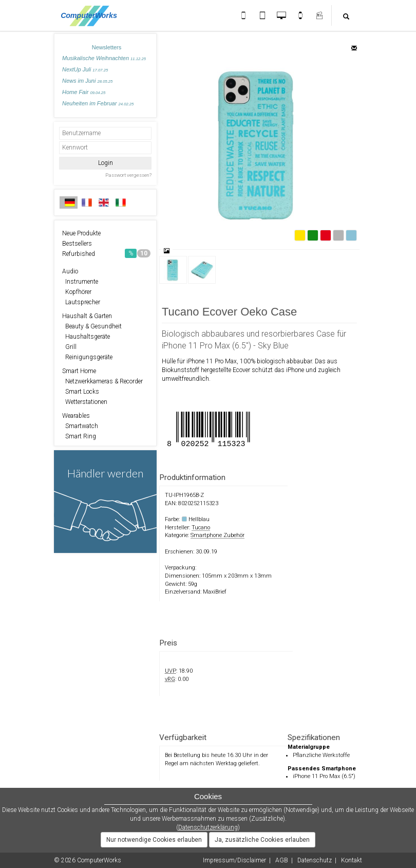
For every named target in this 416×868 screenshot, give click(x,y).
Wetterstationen (85, 402)
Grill (69, 347)
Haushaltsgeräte (86, 337)
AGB (282, 860)
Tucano (201, 528)
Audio (70, 271)
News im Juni (87, 81)
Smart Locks (81, 392)
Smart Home (79, 371)
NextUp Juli (85, 69)
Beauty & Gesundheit (92, 326)
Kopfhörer (77, 292)
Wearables (76, 416)
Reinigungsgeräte (87, 357)
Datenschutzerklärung (208, 827)
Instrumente (80, 282)
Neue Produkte (81, 233)
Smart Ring (79, 436)
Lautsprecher (81, 302)
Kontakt (352, 860)
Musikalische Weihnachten (104, 58)
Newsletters (107, 47)
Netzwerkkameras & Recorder (102, 381)
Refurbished (106, 253)
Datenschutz (315, 860)
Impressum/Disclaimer (234, 860)
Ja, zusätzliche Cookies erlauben (262, 840)
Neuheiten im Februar (98, 103)
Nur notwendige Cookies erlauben (154, 840)
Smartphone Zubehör (218, 535)
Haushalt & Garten (87, 316)
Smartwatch (80, 426)
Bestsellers (77, 244)
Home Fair (84, 92)
